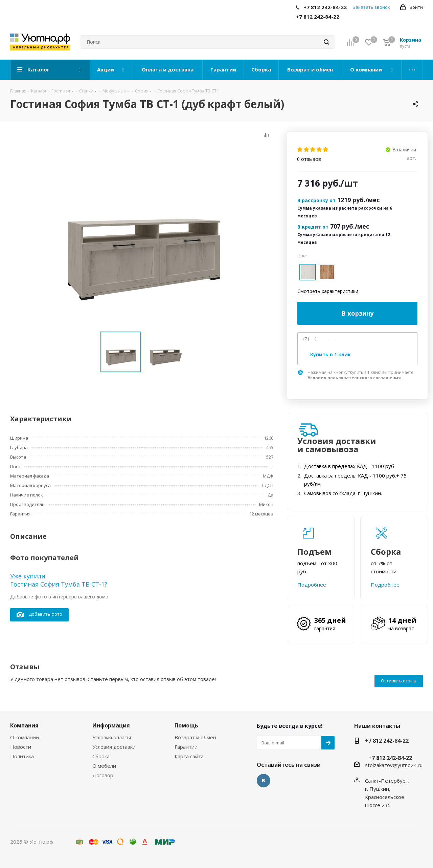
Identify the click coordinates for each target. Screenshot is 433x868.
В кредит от (313, 227)
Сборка (101, 756)
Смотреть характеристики (328, 291)
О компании (25, 737)
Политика (22, 756)
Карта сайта (189, 756)
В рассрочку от (316, 200)
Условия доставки (114, 747)
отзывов (309, 159)
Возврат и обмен (195, 737)
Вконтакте (264, 781)
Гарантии (186, 747)
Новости (21, 747)
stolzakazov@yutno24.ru (394, 765)
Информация (111, 725)
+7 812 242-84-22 (387, 741)
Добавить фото (39, 615)
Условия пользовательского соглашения (354, 378)
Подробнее (312, 585)
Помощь (186, 725)
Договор (103, 775)
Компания (24, 725)
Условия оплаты (112, 737)
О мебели (104, 766)
